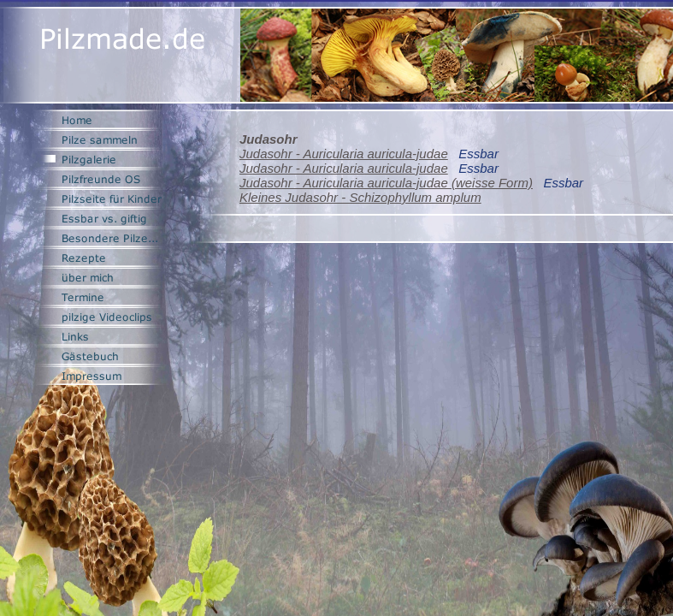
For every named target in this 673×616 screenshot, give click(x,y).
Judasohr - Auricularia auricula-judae (344, 154)
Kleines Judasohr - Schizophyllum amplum (360, 197)
